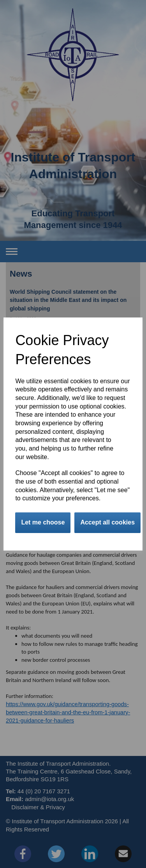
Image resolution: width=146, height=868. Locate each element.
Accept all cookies (107, 522)
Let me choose (43, 522)
